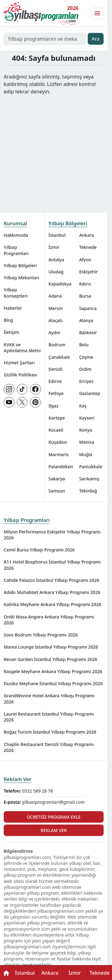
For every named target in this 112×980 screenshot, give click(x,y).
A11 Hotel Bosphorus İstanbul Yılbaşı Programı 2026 (52, 565)
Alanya (86, 320)
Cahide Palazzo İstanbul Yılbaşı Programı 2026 (51, 580)
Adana (55, 296)
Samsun (57, 491)
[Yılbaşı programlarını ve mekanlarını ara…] (45, 39)
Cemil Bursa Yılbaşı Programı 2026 (39, 550)
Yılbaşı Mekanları (21, 278)
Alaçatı (56, 320)
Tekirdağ (88, 491)
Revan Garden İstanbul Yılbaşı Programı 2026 (51, 659)
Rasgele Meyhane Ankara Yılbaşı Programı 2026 (53, 671)
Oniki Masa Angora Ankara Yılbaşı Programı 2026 (49, 620)
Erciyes (86, 381)
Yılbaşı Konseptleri (16, 293)
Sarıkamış (89, 479)
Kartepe (57, 418)
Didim (85, 369)
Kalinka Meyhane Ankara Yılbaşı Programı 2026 (52, 604)
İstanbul (57, 235)
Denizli (56, 369)
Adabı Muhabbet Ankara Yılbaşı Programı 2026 (52, 592)
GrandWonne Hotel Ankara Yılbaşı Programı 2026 (49, 699)
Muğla (86, 454)
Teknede (88, 247)
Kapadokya (60, 284)
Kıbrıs (85, 284)
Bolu (84, 345)
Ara (96, 39)
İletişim (12, 332)
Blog (8, 320)
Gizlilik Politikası (20, 375)
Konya (86, 430)
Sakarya (57, 479)
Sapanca (88, 308)
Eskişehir (88, 272)
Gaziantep (90, 393)
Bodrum (57, 345)
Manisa (86, 442)
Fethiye (56, 393)
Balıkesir (88, 333)
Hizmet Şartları (19, 363)
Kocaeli (56, 430)
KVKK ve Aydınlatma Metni (22, 348)
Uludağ (56, 272)
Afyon (85, 260)
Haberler (13, 308)
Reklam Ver (18, 779)
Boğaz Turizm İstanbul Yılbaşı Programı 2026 (50, 732)
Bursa (85, 296)
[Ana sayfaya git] (41, 13)
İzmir (54, 247)
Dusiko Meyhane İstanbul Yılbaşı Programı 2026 (53, 683)
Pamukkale (91, 467)
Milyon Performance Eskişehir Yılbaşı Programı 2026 (52, 535)
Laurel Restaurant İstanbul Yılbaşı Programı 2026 (49, 717)
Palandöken (61, 467)
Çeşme (86, 357)
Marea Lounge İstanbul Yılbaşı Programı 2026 (51, 647)
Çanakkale (59, 357)
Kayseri (87, 418)
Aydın (54, 333)
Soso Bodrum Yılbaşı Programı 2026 (41, 635)
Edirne (55, 381)
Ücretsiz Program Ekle (54, 817)
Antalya (56, 260)
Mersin (56, 308)
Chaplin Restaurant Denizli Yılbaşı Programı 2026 (49, 747)
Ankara (86, 235)
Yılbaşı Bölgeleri (20, 265)
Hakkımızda (16, 235)
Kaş (83, 406)
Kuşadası (58, 442)
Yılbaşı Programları (16, 250)
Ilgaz (54, 406)
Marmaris (59, 454)
